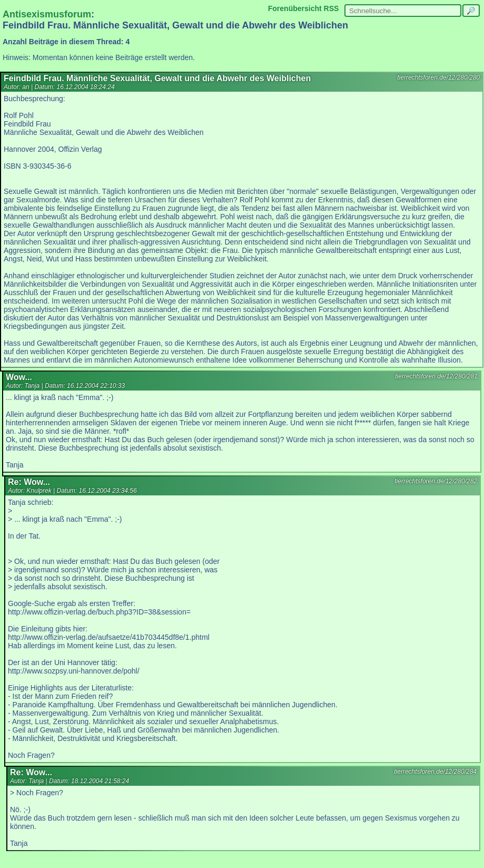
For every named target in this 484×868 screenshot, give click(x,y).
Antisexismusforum (47, 14)
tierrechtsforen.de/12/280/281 (436, 376)
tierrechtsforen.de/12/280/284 (435, 772)
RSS (332, 8)
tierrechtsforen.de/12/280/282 (436, 481)
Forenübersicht (295, 8)
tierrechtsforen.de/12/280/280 (438, 77)
